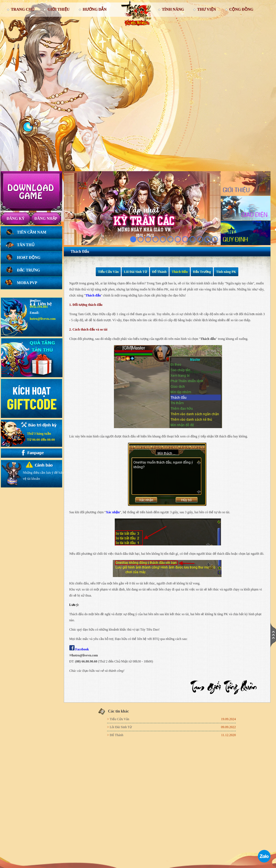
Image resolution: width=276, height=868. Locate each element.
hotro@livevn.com (43, 319)
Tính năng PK (226, 272)
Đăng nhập (46, 219)
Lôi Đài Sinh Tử (135, 272)
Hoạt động (29, 258)
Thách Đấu (180, 272)
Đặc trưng (29, 270)
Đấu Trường (202, 272)
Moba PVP (27, 283)
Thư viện (207, 9)
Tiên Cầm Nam (32, 232)
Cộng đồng (241, 9)
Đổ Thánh (159, 272)
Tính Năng (173, 9)
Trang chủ (23, 9)
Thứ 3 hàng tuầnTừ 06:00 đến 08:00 (41, 437)
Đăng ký (16, 219)
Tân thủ (26, 245)
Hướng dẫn (95, 9)
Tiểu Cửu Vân (108, 272)
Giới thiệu (59, 9)
